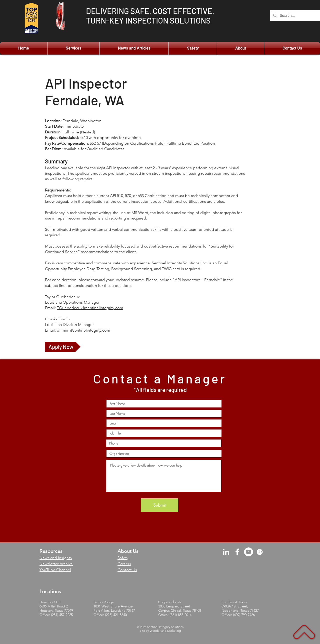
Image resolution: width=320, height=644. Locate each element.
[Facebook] (237, 552)
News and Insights (56, 558)
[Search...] (300, 16)
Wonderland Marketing (165, 631)
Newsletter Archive (56, 564)
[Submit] (160, 505)
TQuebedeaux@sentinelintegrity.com (90, 308)
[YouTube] (248, 552)
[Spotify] (260, 552)
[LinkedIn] (226, 552)
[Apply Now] (63, 347)
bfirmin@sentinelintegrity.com (83, 330)
